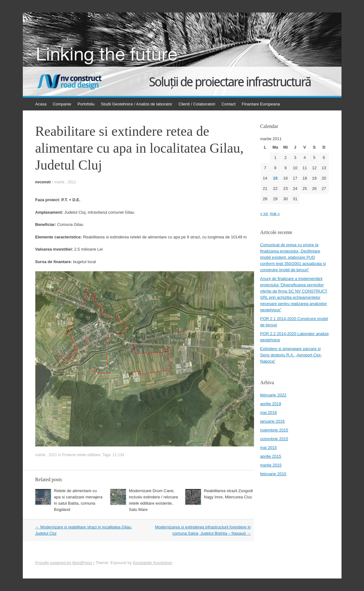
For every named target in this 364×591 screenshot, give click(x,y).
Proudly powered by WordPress (64, 563)
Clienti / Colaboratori (197, 104)
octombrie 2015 (274, 439)
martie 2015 (271, 465)
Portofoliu (86, 104)
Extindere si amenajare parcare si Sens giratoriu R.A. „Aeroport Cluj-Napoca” (291, 355)
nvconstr (43, 182)
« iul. (264, 214)
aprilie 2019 (271, 404)
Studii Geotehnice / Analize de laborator (137, 104)
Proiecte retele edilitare (81, 455)
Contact (229, 104)
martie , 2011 (65, 182)
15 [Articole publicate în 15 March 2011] (275, 178)
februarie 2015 (273, 474)
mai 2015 (269, 448)
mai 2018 (269, 413)
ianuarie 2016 (273, 421)
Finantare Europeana (261, 104)
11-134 (118, 455)
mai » (275, 214)
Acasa (41, 104)
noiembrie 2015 (274, 430)
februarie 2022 (273, 395)
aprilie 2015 (271, 456)
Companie (62, 104)
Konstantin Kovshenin (152, 563)
